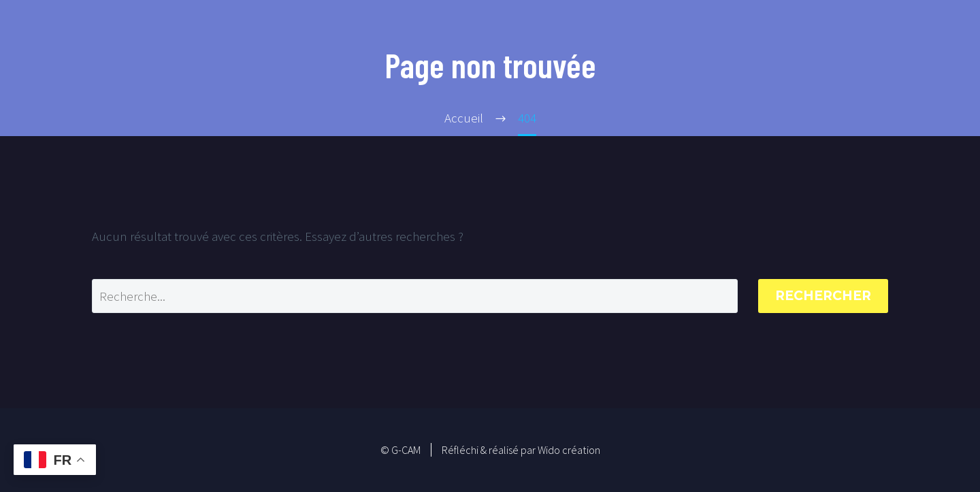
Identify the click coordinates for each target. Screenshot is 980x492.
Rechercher (823, 296)
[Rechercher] (415, 296)
